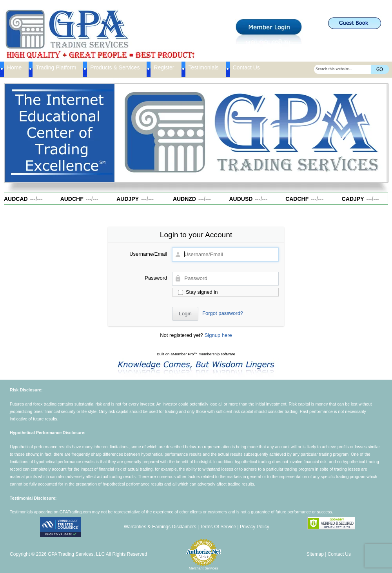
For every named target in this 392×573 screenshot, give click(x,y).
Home (14, 67)
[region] (251, 133)
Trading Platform (56, 67)
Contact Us (246, 67)
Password (156, 278)
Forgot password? (223, 313)
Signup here (218, 335)
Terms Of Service (218, 527)
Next (377, 131)
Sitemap (315, 554)
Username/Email (148, 254)
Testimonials (204, 67)
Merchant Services (204, 568)
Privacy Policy (255, 527)
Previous (124, 131)
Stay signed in (198, 292)
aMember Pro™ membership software (203, 354)
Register (164, 67)
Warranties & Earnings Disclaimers (160, 527)
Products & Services (115, 67)
